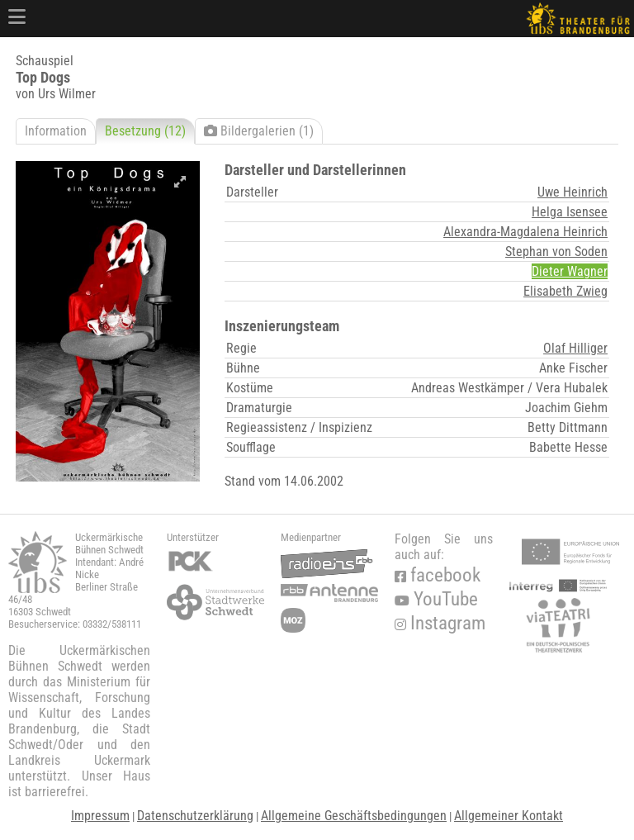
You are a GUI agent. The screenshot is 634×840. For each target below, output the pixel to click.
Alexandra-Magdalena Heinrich (525, 232)
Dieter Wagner (570, 271)
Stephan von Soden (556, 252)
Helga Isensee (570, 212)
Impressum (100, 816)
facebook (438, 575)
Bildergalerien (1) (259, 131)
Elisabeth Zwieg (565, 291)
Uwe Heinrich (572, 192)
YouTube (436, 599)
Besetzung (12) (145, 131)
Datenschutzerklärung (195, 816)
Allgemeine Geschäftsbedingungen (354, 816)
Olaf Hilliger (575, 348)
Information (56, 131)
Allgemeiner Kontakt (509, 816)
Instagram (440, 623)
